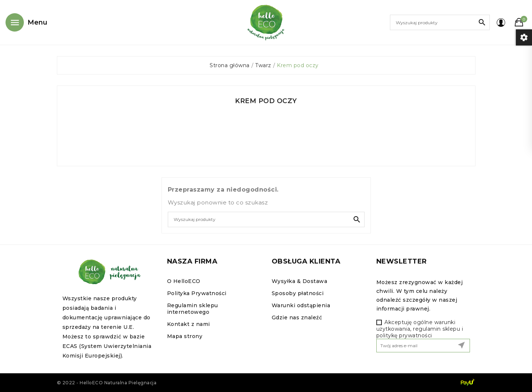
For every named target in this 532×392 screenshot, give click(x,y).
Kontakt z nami (189, 324)
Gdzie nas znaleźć (297, 317)
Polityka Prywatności (197, 293)
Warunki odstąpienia (301, 305)
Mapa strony (185, 336)
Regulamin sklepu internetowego (193, 309)
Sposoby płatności (298, 293)
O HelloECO (184, 281)
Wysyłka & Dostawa (300, 281)
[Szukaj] (440, 22)
